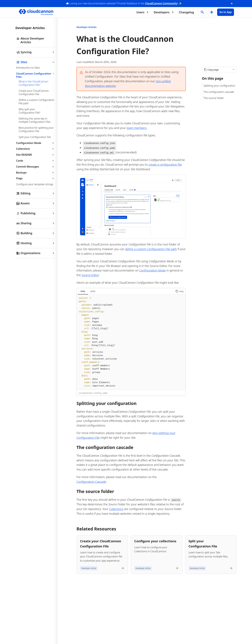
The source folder (214, 98)
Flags (35, 178)
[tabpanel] (131, 342)
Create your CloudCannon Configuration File (34, 92)
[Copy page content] (219, 70)
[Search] (202, 12)
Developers (164, 12)
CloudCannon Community (161, 3)
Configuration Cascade (91, 482)
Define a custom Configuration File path (36, 102)
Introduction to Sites (28, 68)
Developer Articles (87, 27)
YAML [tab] (83, 291)
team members (137, 128)
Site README (35, 155)
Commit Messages (35, 167)
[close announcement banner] (232, 4)
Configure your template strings (35, 184)
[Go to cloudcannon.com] (36, 12)
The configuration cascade (219, 92)
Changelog (186, 12)
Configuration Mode (35, 143)
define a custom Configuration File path (151, 249)
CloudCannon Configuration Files (35, 75)
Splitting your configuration (219, 86)
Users (143, 12)
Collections (35, 149)
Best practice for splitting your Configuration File (36, 129)
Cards (35, 161)
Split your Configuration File (35, 137)
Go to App (226, 12)
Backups (35, 173)
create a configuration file (165, 164)
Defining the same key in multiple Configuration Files (35, 120)
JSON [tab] (93, 291)
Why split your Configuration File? (29, 111)
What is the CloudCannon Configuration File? (33, 83)
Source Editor (90, 275)
